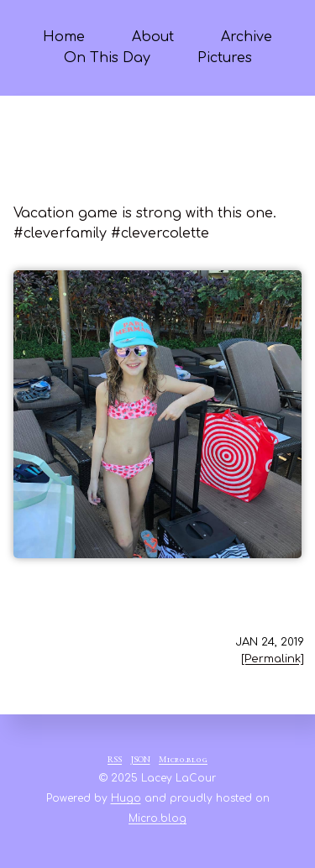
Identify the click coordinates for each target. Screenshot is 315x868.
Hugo (126, 798)
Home (64, 37)
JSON (141, 761)
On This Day (107, 58)
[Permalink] (273, 659)
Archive (247, 37)
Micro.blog (183, 761)
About (153, 37)
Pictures (225, 58)
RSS (115, 761)
